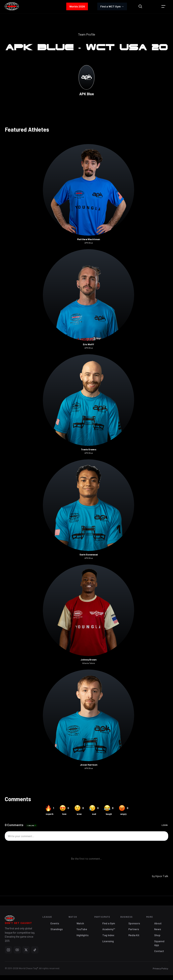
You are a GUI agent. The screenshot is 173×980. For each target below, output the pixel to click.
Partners (134, 929)
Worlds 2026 (77, 6)
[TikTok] (35, 950)
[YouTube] (17, 950)
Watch (80, 923)
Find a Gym (109, 923)
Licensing (108, 941)
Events (55, 923)
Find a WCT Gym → (112, 6)
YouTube (82, 929)
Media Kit (134, 935)
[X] (26, 950)
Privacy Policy (160, 968)
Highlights (82, 935)
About (158, 923)
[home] (12, 6)
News (158, 929)
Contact (159, 951)
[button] (163, 6)
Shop (157, 935)
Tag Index (108, 935)
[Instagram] (8, 950)
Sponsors (134, 923)
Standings (57, 929)
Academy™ (109, 929)
